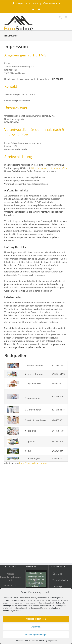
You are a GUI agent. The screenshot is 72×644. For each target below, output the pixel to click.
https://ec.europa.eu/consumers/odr (49, 168)
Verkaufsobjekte (60, 580)
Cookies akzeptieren (36, 619)
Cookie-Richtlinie (21, 640)
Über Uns (57, 574)
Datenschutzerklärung (38, 640)
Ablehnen (36, 627)
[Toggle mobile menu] (66, 17)
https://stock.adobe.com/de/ (33, 463)
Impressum (53, 640)
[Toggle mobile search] (60, 17)
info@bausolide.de (51, 3)
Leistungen (58, 586)
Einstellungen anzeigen (36, 635)
